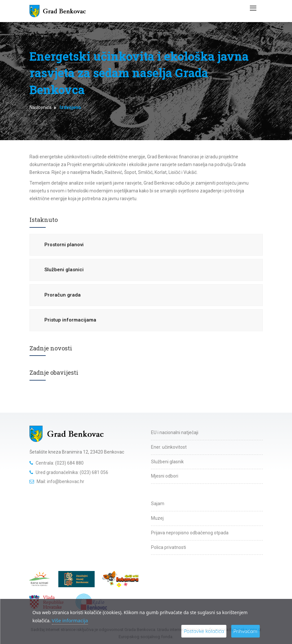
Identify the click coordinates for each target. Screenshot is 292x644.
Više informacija (70, 620)
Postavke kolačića (204, 631)
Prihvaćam (245, 631)
